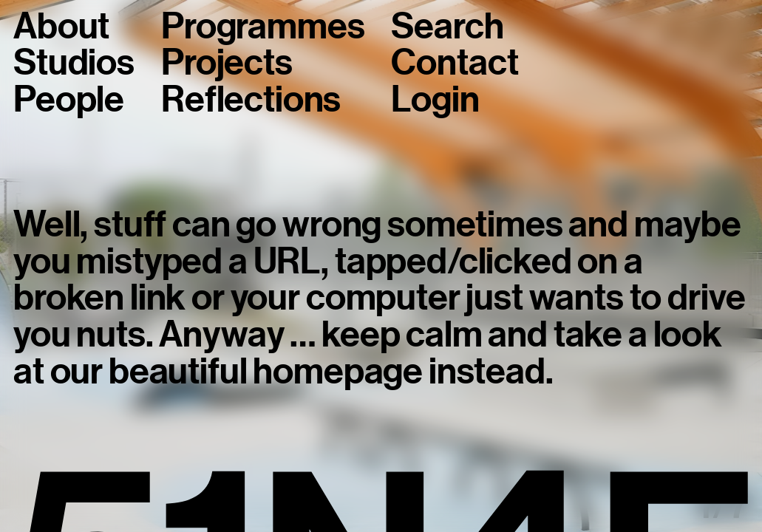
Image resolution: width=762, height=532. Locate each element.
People (69, 100)
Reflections (251, 100)
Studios (74, 63)
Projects (227, 63)
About (61, 27)
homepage (338, 371)
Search (447, 27)
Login (435, 100)
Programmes (263, 27)
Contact (455, 63)
